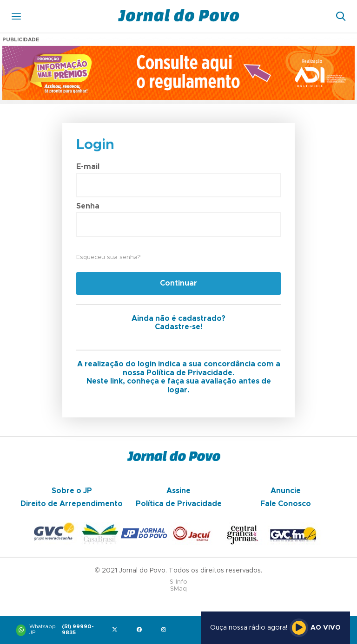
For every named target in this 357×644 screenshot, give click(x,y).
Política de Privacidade (179, 504)
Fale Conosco (286, 504)
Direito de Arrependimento (72, 504)
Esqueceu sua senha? (108, 257)
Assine (178, 491)
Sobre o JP (72, 491)
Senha (88, 206)
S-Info (178, 582)
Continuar (178, 283)
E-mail (88, 167)
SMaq (178, 589)
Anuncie (286, 491)
